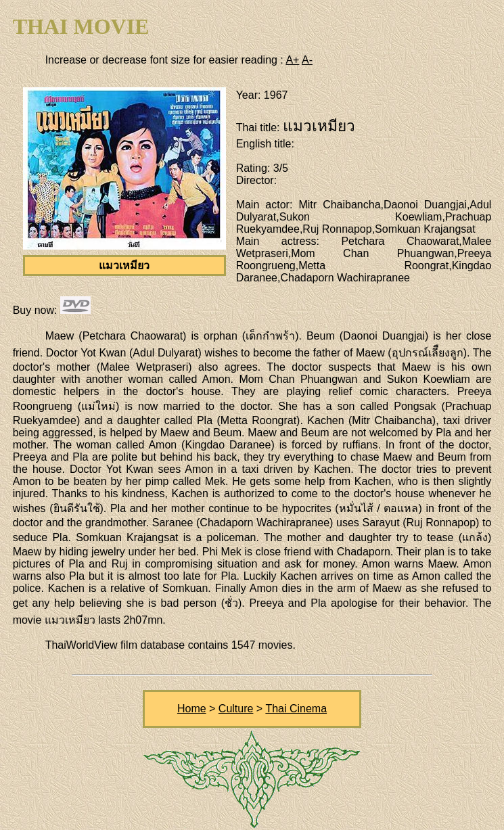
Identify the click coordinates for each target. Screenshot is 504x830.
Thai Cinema (296, 709)
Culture (236, 709)
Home (192, 709)
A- (307, 60)
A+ (292, 60)
